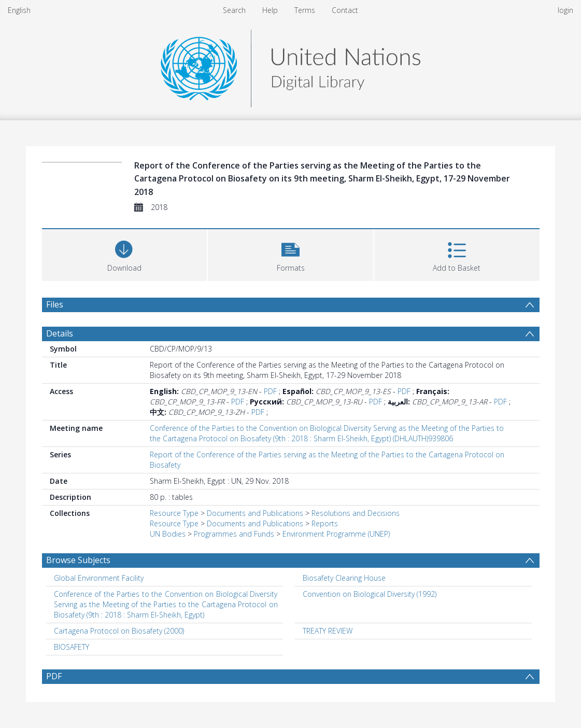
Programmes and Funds (234, 534)
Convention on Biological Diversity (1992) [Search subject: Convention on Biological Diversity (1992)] (370, 594)
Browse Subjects (78, 560)
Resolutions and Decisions (356, 513)
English (19, 10)
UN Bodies (168, 534)
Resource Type (174, 513)
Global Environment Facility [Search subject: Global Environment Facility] (99, 578)
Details (60, 333)
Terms (305, 10)
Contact (345, 10)
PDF (270, 391)
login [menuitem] (565, 10)
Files (55, 304)
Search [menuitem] (234, 10)
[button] (290, 254)
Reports (325, 523)
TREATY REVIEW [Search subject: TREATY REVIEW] (328, 631)
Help (270, 10)
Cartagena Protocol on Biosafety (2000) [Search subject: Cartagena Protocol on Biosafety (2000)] (119, 631)
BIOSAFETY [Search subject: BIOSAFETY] (72, 647)
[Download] (125, 254)
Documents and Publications (255, 513)
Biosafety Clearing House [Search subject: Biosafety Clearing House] (344, 578)
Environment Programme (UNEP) (336, 534)
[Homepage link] (290, 66)
